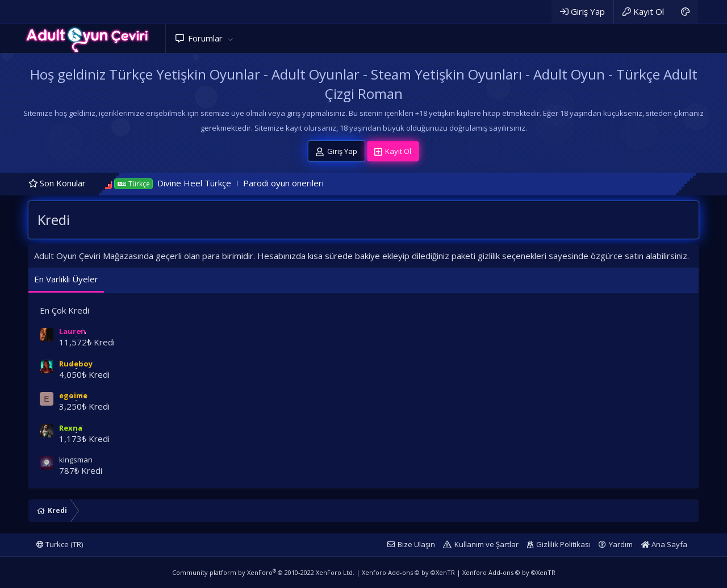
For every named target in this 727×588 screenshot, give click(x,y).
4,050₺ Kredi (84, 374)
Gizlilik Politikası (563, 544)
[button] (230, 38)
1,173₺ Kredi (84, 439)
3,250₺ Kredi (84, 406)
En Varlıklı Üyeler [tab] (66, 279)
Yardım (621, 544)
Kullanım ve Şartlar (486, 544)
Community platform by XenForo (263, 572)
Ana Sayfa (664, 544)
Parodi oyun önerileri (297, 183)
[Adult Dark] (685, 12)
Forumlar (205, 38)
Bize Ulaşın (416, 544)
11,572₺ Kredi (87, 342)
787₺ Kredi (81, 470)
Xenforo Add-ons (408, 572)
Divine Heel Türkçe (208, 183)
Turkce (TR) (60, 544)
